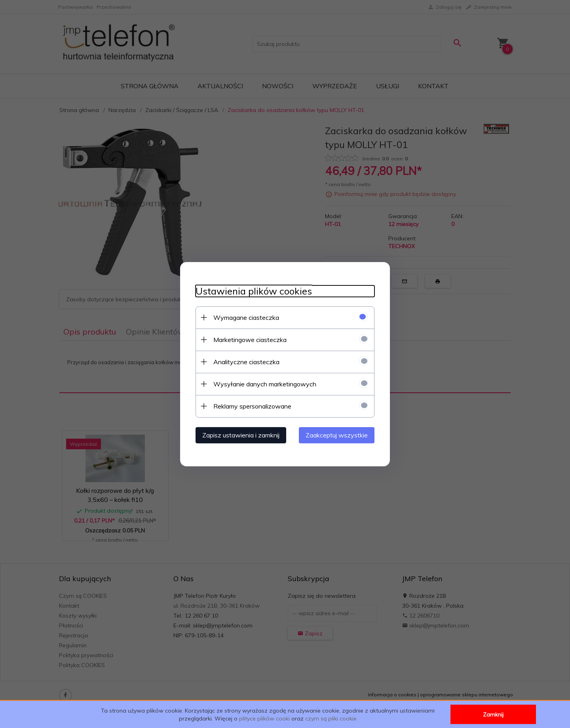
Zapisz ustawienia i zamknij (239, 435)
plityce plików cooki (264, 718)
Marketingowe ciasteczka (248, 339)
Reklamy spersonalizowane (251, 406)
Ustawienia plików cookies (252, 291)
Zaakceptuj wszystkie (338, 435)
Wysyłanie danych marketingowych (263, 384)
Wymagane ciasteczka (245, 317)
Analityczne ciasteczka (245, 361)
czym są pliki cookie (331, 718)
